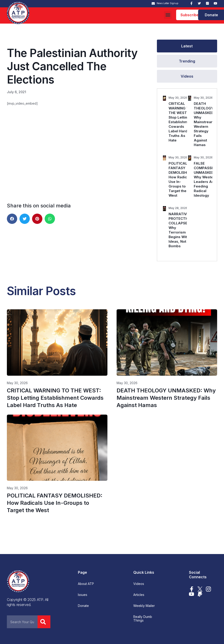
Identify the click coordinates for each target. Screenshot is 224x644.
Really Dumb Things (143, 619)
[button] (168, 15)
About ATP (86, 584)
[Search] (44, 622)
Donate (83, 606)
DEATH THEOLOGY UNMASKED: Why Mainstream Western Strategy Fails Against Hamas (204, 124)
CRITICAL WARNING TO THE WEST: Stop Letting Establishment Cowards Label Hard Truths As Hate (181, 122)
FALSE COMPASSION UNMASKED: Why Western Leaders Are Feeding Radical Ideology (206, 179)
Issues (83, 595)
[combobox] (22, 622)
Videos (139, 584)
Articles (139, 595)
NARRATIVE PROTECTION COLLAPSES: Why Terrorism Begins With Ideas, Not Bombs (180, 230)
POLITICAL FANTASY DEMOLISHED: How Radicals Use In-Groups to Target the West (180, 179)
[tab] (187, 46)
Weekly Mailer (144, 606)
